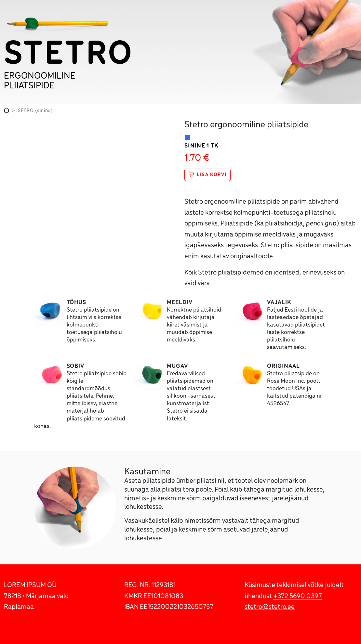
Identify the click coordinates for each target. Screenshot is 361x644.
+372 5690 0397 (298, 596)
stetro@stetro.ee (270, 607)
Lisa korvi (207, 174)
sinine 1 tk (202, 146)
